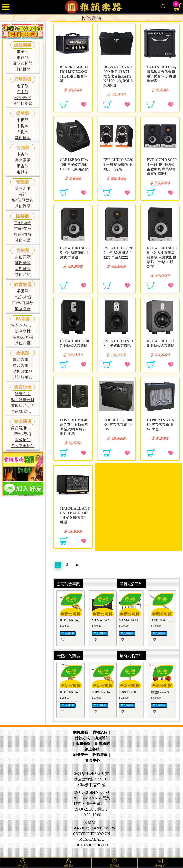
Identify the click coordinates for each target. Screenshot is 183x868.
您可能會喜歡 (69, 584)
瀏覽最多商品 (131, 584)
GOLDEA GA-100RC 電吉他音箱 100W (118, 424)
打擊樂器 (23, 79)
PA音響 (23, 319)
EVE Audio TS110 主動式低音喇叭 (161, 343)
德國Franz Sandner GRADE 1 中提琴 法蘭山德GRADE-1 (166, 692)
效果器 (23, 353)
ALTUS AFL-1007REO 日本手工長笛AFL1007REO (166, 620)
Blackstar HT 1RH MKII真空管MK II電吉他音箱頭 (74, 74)
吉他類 (23, 147)
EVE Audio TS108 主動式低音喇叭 (118, 343)
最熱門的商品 (69, 656)
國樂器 (23, 216)
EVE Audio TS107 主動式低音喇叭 (74, 343)
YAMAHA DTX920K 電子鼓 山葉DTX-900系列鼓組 (134, 620)
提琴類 (23, 113)
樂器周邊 (23, 421)
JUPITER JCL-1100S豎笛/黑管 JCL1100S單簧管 (134, 692)
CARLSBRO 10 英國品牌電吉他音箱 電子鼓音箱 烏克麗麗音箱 (161, 74)
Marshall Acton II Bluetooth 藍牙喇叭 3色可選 (75, 515)
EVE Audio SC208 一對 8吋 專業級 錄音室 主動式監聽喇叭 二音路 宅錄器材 (162, 257)
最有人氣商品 (131, 656)
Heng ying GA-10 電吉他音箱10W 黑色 (161, 424)
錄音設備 (23, 387)
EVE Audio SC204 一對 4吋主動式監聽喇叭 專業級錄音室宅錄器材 (162, 167)
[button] (106, 620)
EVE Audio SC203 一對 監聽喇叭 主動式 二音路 (118, 164)
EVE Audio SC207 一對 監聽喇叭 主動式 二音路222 (118, 253)
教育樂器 (23, 284)
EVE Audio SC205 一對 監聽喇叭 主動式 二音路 (75, 253)
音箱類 (23, 250)
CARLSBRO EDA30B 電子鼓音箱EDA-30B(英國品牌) (75, 164)
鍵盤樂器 (23, 45)
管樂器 (23, 182)
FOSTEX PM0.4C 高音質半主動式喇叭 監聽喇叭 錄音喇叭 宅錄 (74, 427)
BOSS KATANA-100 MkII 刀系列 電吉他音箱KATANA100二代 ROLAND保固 (118, 76)
